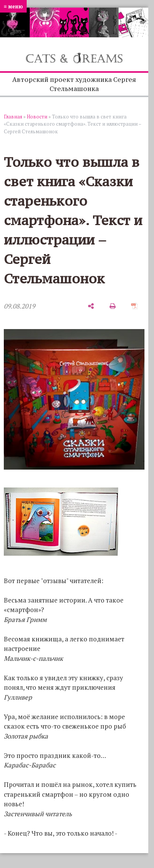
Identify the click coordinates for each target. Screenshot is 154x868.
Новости (37, 117)
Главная (13, 117)
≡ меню (13, 6)
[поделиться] (91, 306)
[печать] (113, 306)
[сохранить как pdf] (134, 306)
